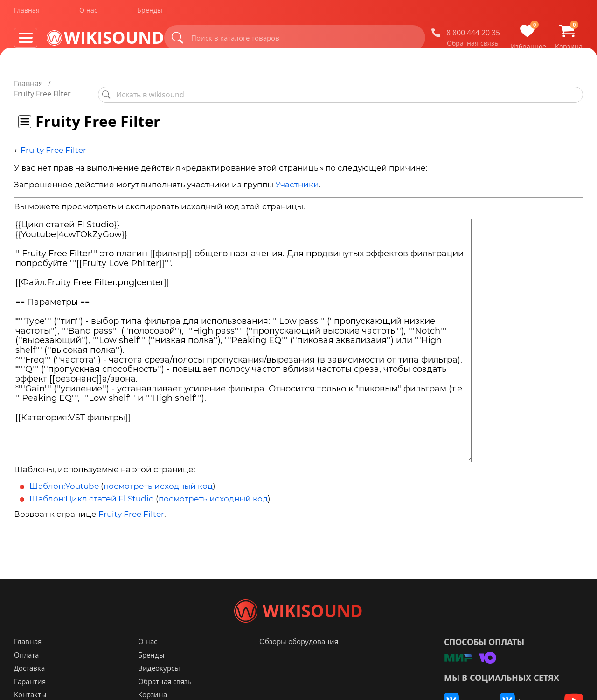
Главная (27, 13)
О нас (88, 13)
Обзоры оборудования (299, 660)
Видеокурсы (159, 686)
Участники (297, 175)
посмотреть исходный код (158, 476)
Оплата (26, 673)
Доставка (29, 686)
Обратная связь (472, 46)
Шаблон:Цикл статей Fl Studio (92, 488)
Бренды (150, 13)
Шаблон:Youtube (64, 476)
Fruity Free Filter (53, 140)
